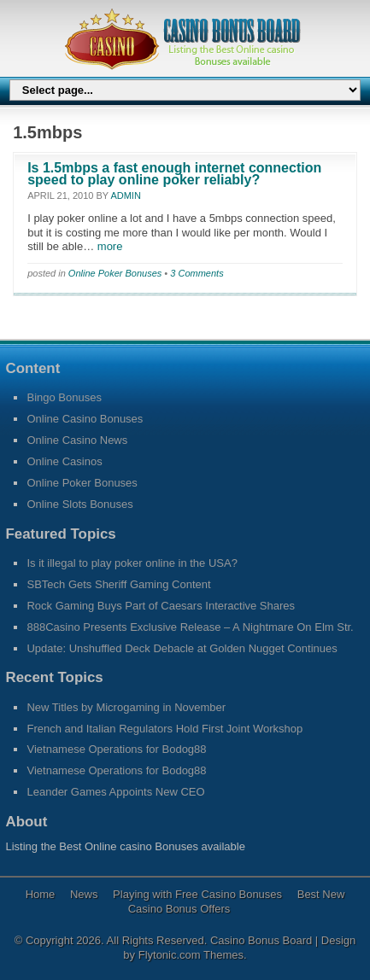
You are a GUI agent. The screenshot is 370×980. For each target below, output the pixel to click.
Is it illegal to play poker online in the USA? (132, 563)
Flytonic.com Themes (191, 955)
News (84, 894)
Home (41, 894)
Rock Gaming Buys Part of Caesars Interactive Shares (161, 606)
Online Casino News (77, 440)
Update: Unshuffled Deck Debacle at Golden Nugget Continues (182, 648)
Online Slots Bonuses (79, 504)
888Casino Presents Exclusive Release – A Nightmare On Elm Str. (190, 627)
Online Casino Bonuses (85, 419)
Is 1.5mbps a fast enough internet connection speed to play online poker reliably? (174, 174)
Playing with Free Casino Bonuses (197, 894)
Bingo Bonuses (64, 397)
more (108, 246)
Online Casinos (64, 461)
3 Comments (197, 273)
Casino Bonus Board (263, 940)
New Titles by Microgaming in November (126, 707)
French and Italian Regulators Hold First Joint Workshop (164, 729)
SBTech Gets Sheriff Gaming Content (118, 584)
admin (125, 195)
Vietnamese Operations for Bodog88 (116, 749)
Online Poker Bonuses (115, 273)
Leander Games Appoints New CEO (115, 792)
